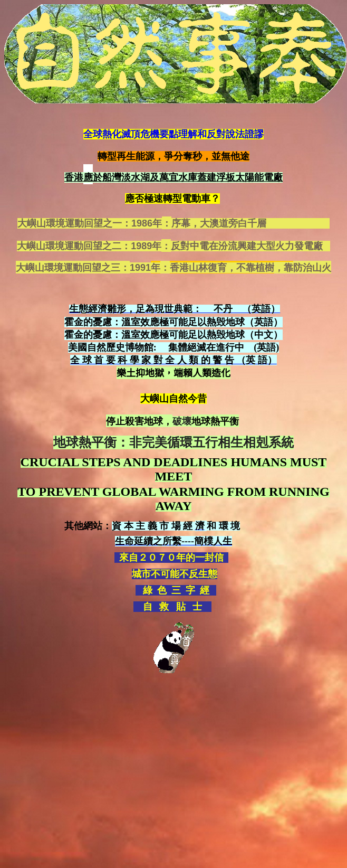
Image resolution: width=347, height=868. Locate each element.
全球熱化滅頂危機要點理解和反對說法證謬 (173, 134)
